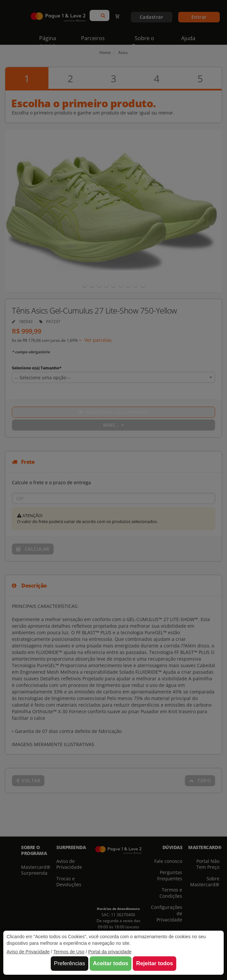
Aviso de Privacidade (28, 952)
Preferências (70, 963)
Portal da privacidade (110, 952)
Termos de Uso (69, 952)
